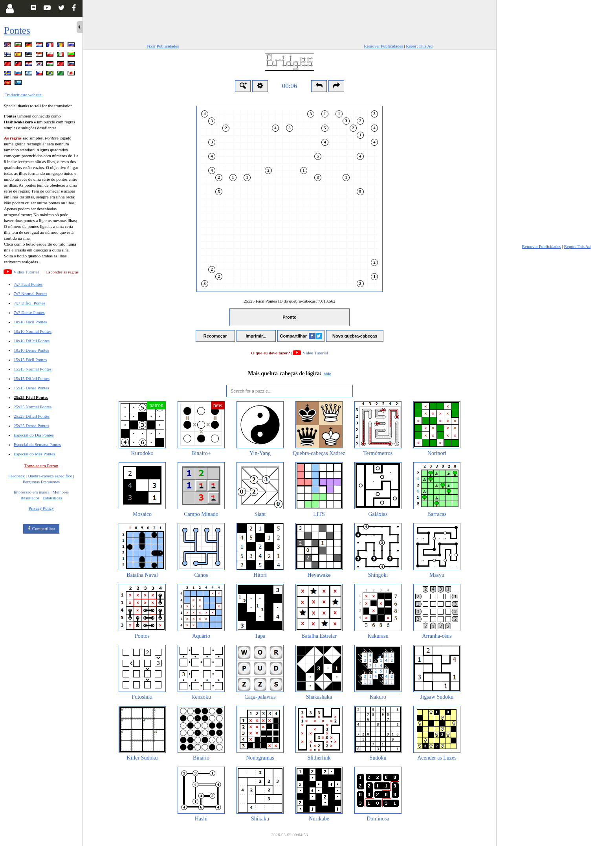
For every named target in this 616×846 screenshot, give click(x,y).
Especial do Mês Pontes (34, 454)
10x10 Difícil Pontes (32, 341)
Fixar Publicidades (163, 46)
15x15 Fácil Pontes (30, 360)
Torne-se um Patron (41, 466)
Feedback (16, 476)
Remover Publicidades (383, 46)
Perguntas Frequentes (41, 482)
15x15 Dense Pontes (31, 388)
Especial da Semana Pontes (37, 444)
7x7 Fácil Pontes (28, 284)
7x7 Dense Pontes (29, 312)
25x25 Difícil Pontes (32, 416)
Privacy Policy (41, 508)
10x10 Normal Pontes (33, 331)
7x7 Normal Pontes (30, 294)
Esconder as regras (62, 272)
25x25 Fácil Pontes (31, 397)
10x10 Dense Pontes (31, 350)
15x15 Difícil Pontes (32, 378)
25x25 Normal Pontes (33, 407)
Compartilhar (44, 529)
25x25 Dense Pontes (31, 426)
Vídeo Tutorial (26, 272)
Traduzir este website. (24, 95)
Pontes (17, 30)
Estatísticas (52, 498)
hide (327, 374)
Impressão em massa (32, 492)
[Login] (10, 9)
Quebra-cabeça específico (50, 476)
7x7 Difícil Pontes (29, 303)
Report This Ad (419, 46)
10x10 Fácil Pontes (30, 322)
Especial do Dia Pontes (34, 435)
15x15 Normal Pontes (33, 369)
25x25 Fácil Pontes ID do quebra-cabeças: (290, 301)
